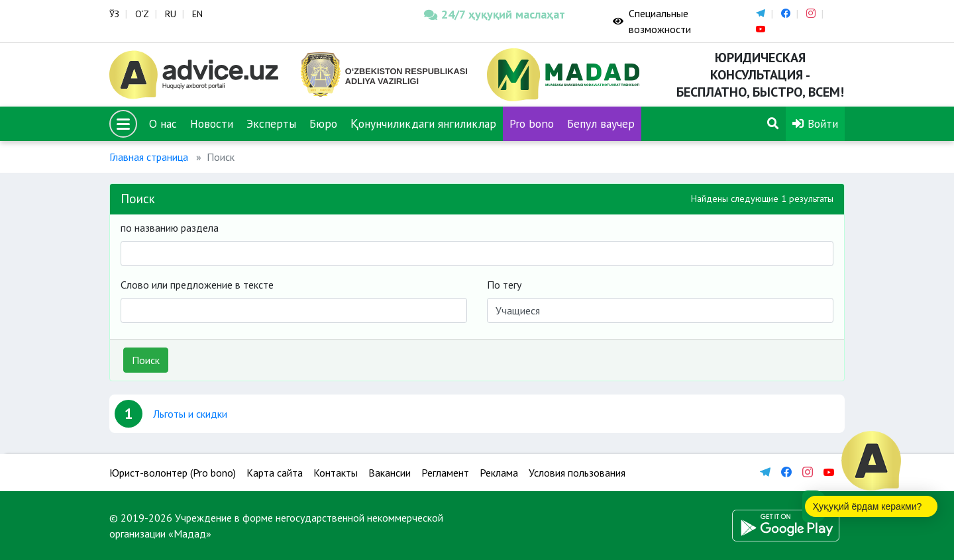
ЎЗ (114, 14)
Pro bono (532, 123)
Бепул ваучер (601, 123)
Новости (212, 123)
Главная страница (149, 157)
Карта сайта (275, 473)
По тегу (504, 285)
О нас (163, 123)
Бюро (323, 123)
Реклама (499, 473)
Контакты (336, 473)
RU (171, 14)
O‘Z (142, 14)
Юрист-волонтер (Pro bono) (173, 473)
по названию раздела (170, 228)
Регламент (445, 473)
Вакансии (390, 473)
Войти (815, 123)
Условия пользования (577, 473)
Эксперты (271, 123)
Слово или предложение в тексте (197, 285)
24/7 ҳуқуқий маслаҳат (495, 14)
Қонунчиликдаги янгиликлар (423, 123)
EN (197, 14)
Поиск (146, 360)
